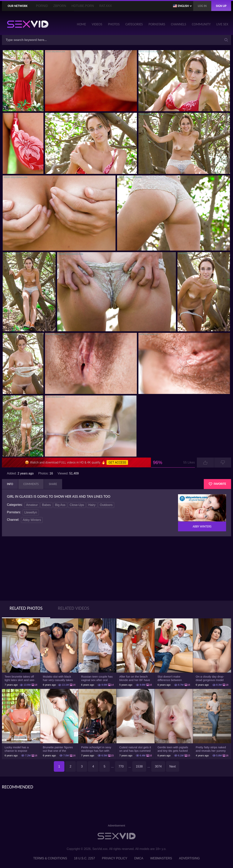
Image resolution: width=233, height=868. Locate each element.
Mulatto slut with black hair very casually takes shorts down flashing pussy (58, 678)
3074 (158, 766)
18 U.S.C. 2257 (84, 858)
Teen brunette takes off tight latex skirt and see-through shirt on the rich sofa (20, 678)
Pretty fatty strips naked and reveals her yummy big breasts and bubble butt (211, 749)
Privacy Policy (115, 858)
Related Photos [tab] (26, 608)
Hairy (92, 505)
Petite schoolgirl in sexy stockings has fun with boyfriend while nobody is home (97, 749)
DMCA (139, 858)
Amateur (32, 505)
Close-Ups (77, 505)
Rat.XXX (106, 6)
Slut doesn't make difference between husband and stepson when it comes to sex (171, 678)
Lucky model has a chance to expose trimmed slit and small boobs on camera (19, 749)
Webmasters (161, 858)
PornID (42, 6)
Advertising (189, 858)
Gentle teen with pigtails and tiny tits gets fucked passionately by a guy (173, 749)
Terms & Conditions (50, 858)
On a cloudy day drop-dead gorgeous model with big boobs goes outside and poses (210, 678)
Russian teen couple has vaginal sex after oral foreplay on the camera (97, 678)
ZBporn (60, 6)
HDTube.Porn (83, 6)
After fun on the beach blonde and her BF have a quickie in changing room (135, 678)
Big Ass (60, 505)
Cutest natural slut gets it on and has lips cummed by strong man (135, 749)
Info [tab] (10, 484)
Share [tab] (53, 484)
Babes (46, 505)
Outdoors (106, 505)
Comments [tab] (31, 484)
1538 (139, 766)
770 (121, 766)
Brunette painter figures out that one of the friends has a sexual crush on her (58, 749)
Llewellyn (31, 512)
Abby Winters (32, 520)
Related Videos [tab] (74, 608)
